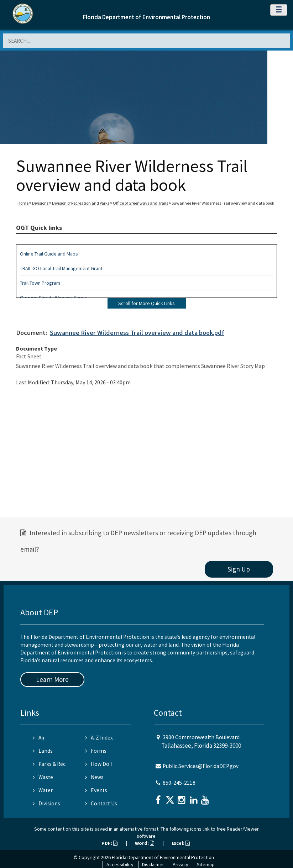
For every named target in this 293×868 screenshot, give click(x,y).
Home (23, 203)
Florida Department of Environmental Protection (146, 17)
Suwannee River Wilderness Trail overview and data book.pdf (137, 333)
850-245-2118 (179, 783)
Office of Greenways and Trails (140, 203)
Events (96, 790)
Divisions (40, 203)
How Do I (98, 764)
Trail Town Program (40, 283)
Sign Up (239, 569)
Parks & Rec (49, 764)
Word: (145, 843)
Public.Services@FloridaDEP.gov (201, 766)
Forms (96, 751)
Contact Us (101, 803)
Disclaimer (153, 864)
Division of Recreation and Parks (81, 203)
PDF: (109, 843)
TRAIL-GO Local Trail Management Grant (61, 268)
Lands (43, 751)
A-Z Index (99, 738)
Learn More (52, 679)
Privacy (180, 864)
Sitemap (206, 864)
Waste (43, 777)
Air (39, 738)
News (94, 777)
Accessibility (120, 864)
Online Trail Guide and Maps (49, 254)
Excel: (181, 843)
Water (43, 790)
